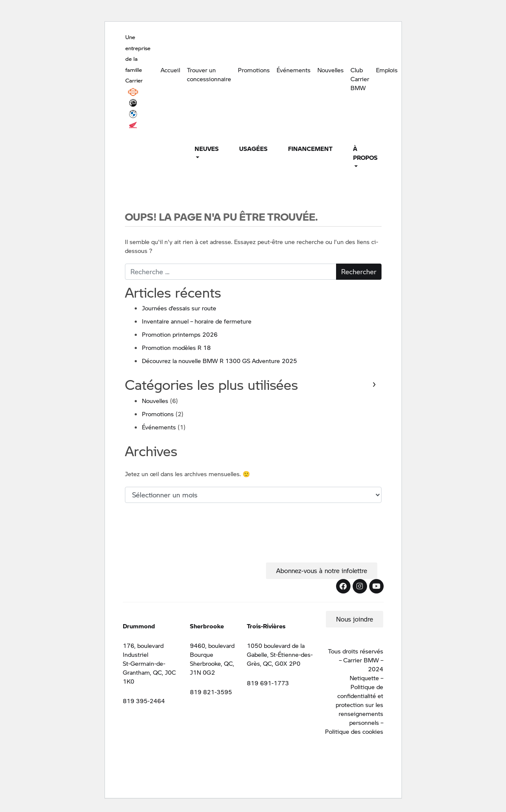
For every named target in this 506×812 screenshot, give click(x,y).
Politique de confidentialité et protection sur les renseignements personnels (359, 704)
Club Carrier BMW (360, 79)
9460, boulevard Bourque (212, 650)
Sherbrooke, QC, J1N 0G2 (212, 668)
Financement (310, 148)
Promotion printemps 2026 (180, 334)
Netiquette (364, 678)
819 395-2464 (144, 701)
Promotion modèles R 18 (176, 347)
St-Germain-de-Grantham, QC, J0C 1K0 (149, 672)
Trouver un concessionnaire (209, 74)
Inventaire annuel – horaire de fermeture (197, 321)
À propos (365, 153)
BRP (133, 103)
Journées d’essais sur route (179, 308)
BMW (133, 114)
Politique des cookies (354, 731)
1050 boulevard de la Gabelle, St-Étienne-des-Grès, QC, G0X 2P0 (280, 654)
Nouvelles (331, 70)
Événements (294, 70)
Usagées (253, 148)
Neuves (207, 148)
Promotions (254, 70)
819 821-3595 (211, 692)
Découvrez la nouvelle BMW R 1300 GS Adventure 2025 (219, 361)
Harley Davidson (133, 92)
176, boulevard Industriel (143, 650)
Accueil (170, 70)
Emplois (387, 70)
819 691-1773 (268, 683)
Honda (133, 125)
